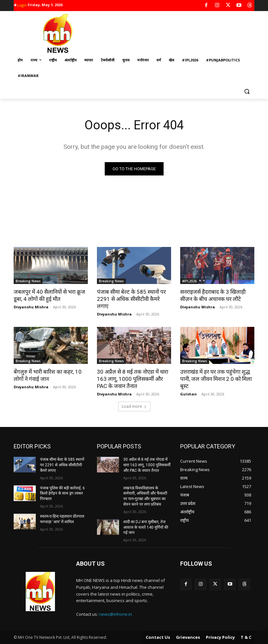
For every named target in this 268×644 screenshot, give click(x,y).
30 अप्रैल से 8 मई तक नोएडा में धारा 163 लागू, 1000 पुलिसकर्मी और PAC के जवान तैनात (133, 379)
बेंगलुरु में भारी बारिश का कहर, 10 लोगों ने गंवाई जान (48, 375)
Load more (134, 406)
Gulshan (188, 394)
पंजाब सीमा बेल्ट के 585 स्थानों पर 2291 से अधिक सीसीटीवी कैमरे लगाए (131, 299)
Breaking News (28, 281)
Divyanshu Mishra (31, 307)
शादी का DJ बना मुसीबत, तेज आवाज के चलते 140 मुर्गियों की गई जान (146, 527)
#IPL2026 (189, 281)
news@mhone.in (115, 614)
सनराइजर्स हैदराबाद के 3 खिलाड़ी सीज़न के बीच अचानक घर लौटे (213, 295)
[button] (247, 91)
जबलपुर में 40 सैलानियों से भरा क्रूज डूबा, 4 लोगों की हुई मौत (49, 295)
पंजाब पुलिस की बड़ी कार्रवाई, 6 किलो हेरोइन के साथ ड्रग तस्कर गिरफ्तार (62, 494)
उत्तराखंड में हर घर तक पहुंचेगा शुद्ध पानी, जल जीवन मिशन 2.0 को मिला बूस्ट (216, 379)
